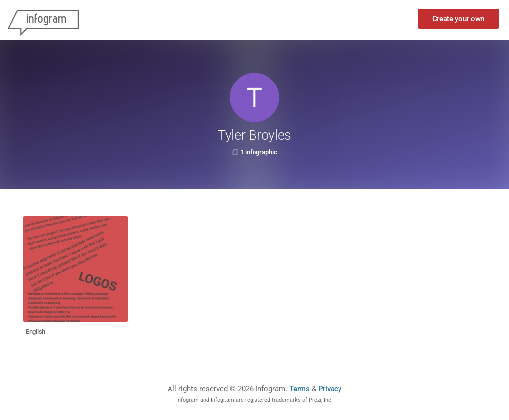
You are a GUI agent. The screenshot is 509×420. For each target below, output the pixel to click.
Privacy (330, 389)
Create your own (459, 19)
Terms (299, 389)
